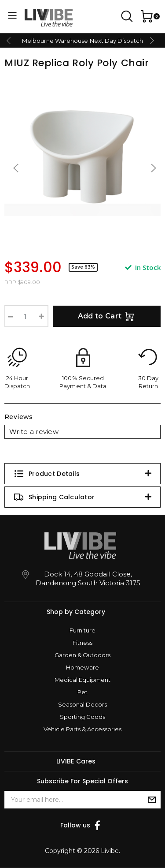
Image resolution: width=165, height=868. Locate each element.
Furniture (82, 630)
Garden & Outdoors (82, 655)
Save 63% (83, 267)
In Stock (143, 267)
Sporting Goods (82, 717)
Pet (82, 692)
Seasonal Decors (82, 704)
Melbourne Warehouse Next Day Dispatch (82, 41)
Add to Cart (107, 316)
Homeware (82, 667)
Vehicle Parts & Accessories (82, 729)
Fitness (82, 643)
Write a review (34, 432)
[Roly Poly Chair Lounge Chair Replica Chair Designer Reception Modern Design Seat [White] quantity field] (26, 316)
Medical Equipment (82, 680)
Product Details (47, 474)
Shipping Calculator (54, 497)
